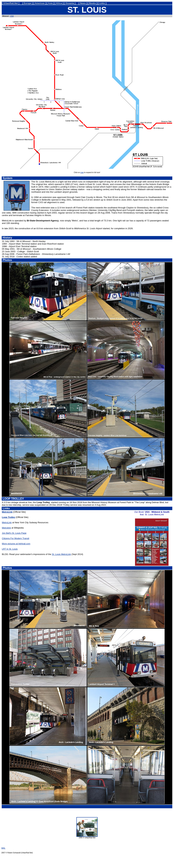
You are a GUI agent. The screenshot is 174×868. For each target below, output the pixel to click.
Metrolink (6, 528)
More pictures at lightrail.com (16, 544)
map (82, 172)
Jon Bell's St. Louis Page (14, 533)
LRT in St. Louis (10, 549)
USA (12, 16)
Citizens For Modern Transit (16, 538)
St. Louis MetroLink (61, 554)
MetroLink (7, 522)
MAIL (3, 848)
